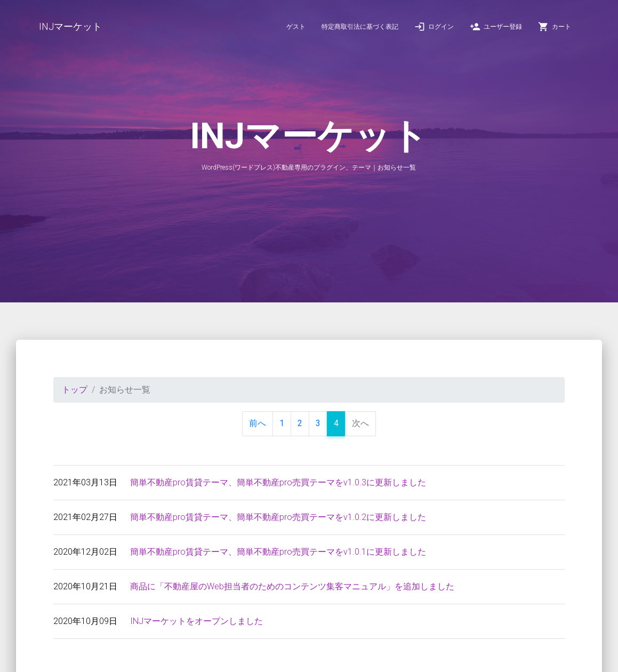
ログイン (434, 27)
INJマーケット (70, 26)
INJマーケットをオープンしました (196, 621)
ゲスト (296, 27)
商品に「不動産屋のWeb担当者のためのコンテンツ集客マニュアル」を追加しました (292, 586)
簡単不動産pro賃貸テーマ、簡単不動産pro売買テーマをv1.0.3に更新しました (278, 482)
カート (555, 27)
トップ (75, 390)
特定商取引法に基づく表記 (360, 27)
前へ (258, 423)
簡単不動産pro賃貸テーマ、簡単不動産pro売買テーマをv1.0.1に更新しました (278, 552)
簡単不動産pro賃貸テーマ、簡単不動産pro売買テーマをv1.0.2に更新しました (278, 517)
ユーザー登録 (496, 27)
